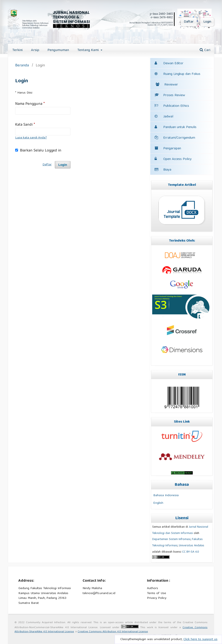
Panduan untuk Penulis (180, 127)
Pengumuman (58, 50)
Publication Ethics (172, 106)
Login (207, 22)
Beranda (22, 66)
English (158, 503)
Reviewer (167, 85)
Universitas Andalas (192, 546)
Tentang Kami (89, 50)
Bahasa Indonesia (166, 495)
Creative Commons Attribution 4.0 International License (113, 632)
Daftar (189, 22)
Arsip (35, 50)
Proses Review (170, 96)
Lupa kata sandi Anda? (31, 138)
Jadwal (168, 117)
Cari (205, 50)
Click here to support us (200, 639)
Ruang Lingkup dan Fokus (177, 74)
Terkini (17, 50)
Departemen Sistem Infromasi (171, 539)
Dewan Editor (173, 64)
